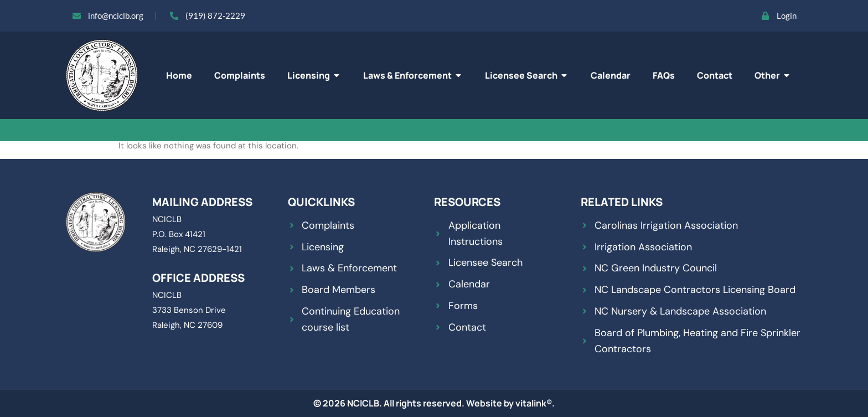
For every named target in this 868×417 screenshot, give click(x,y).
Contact (715, 75)
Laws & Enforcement (413, 75)
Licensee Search (527, 75)
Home (179, 75)
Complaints (240, 75)
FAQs (664, 75)
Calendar (611, 75)
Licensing (314, 75)
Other (773, 75)
